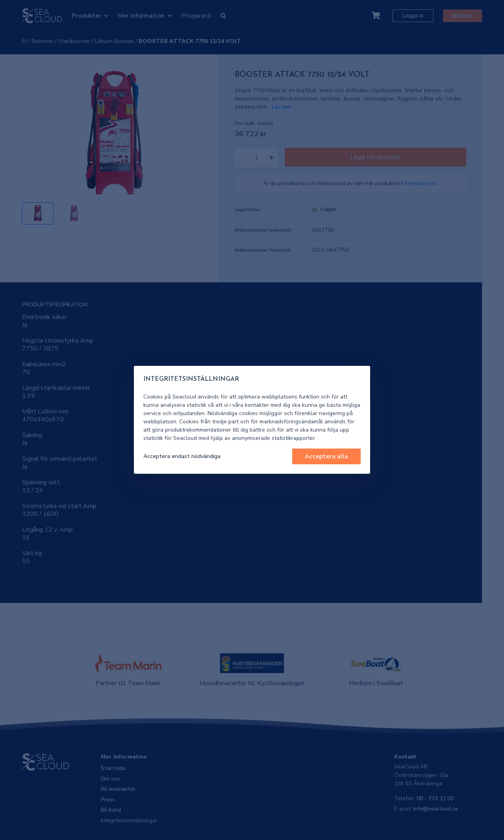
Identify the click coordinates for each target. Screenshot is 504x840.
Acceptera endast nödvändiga (182, 456)
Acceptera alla (326, 456)
